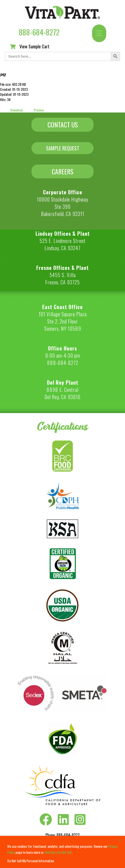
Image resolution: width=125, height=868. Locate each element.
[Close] (120, 840)
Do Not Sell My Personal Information (31, 861)
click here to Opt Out (58, 852)
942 (3, 75)
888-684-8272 (39, 32)
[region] (62, 852)
